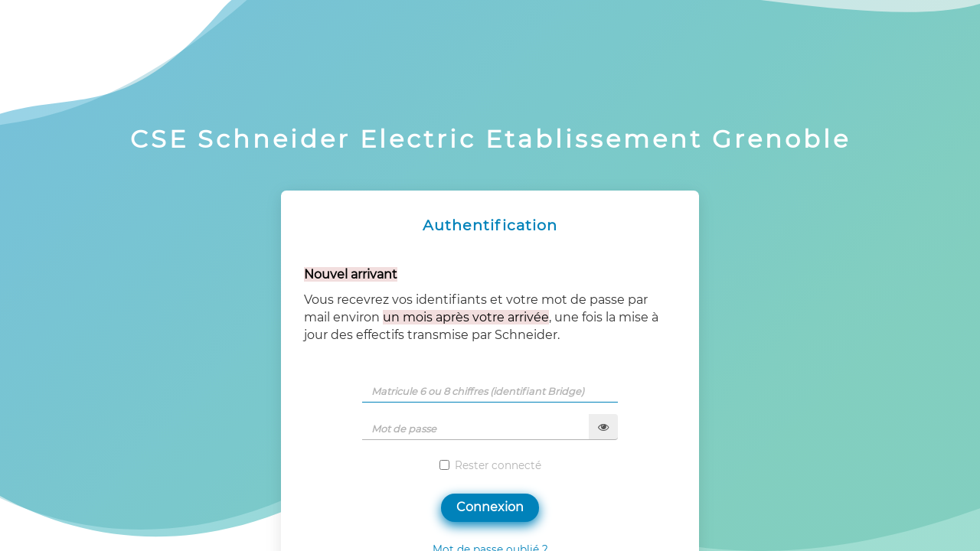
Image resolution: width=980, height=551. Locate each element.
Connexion (490, 507)
